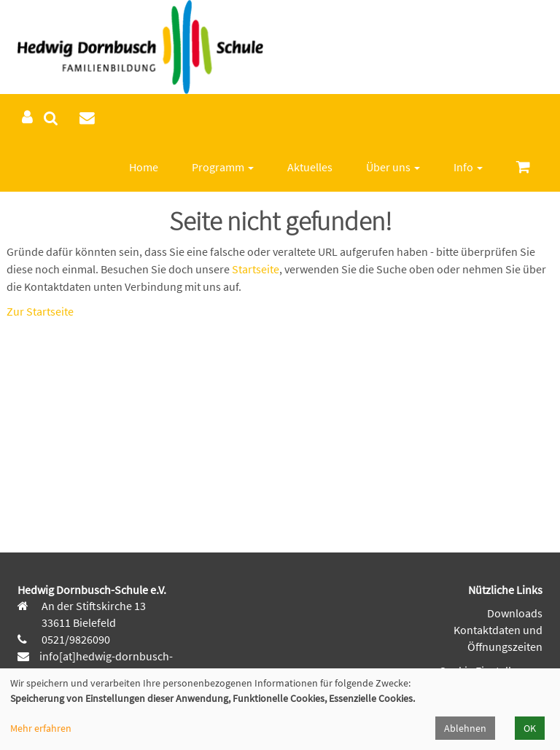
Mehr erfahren (41, 728)
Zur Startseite (40, 311)
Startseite (256, 269)
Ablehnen (465, 728)
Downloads (515, 613)
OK (530, 728)
